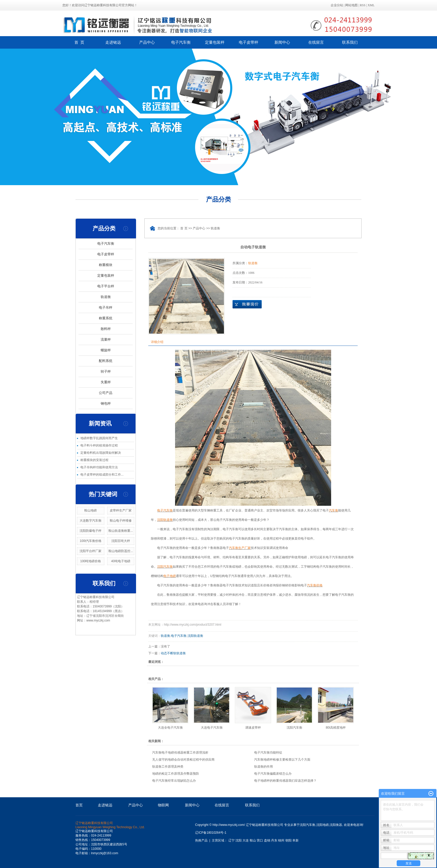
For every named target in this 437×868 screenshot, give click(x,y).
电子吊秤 (106, 307)
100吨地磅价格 (91, 561)
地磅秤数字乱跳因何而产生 (99, 438)
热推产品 (201, 840)
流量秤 (106, 339)
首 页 (79, 42)
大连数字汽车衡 (91, 521)
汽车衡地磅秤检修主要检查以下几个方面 (282, 760)
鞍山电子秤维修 (121, 521)
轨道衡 (106, 297)
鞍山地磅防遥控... (121, 551)
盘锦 (267, 840)
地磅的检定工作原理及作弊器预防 (176, 774)
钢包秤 (106, 403)
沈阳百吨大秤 (121, 541)
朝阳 (288, 840)
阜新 (295, 840)
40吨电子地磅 (121, 561)
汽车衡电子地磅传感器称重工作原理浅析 (180, 753)
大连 (246, 840)
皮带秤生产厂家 (121, 510)
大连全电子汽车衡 (170, 728)
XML (371, 5)
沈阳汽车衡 (294, 728)
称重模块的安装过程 (94, 460)
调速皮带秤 (253, 728)
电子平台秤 (106, 286)
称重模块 (106, 265)
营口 (260, 840)
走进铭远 (113, 42)
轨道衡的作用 (264, 767)
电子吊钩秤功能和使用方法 (99, 467)
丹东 (274, 840)
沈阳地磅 (323, 825)
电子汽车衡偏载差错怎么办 (273, 774)
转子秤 (106, 371)
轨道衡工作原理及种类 (168, 767)
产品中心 (147, 42)
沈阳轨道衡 (195, 636)
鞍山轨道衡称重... (121, 531)
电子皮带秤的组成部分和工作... (102, 475)
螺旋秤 (106, 350)
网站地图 (351, 5)
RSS (363, 5)
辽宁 (232, 840)
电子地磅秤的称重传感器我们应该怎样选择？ (285, 781)
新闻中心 (282, 42)
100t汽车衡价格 (91, 541)
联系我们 (350, 42)
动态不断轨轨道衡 (173, 653)
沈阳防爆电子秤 (91, 531)
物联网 (163, 805)
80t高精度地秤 (336, 728)
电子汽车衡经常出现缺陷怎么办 (174, 781)
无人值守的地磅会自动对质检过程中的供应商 (183, 760)
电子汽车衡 (181, 42)
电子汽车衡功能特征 (268, 753)
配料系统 (106, 361)
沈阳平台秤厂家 (91, 551)
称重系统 (106, 318)
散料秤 (106, 329)
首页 (79, 805)
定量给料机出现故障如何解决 (101, 453)
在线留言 (316, 42)
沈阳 (239, 840)
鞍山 (253, 840)
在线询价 (247, 304)
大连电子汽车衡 (212, 728)
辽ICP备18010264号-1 (211, 833)
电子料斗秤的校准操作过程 (99, 445)
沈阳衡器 (336, 825)
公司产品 (106, 393)
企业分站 (337, 5)
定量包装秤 (215, 42)
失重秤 (106, 382)
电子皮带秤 (249, 42)
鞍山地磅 (91, 510)
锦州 (281, 840)
